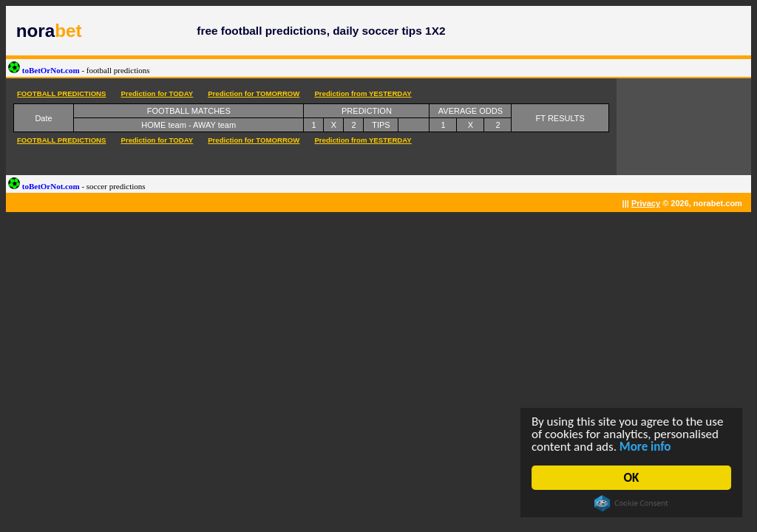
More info (645, 447)
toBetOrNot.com (79, 70)
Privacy (646, 203)
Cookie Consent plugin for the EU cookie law (631, 503)
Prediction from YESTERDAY (363, 93)
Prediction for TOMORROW (254, 93)
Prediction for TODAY (157, 93)
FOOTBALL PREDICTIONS (61, 93)
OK (632, 478)
